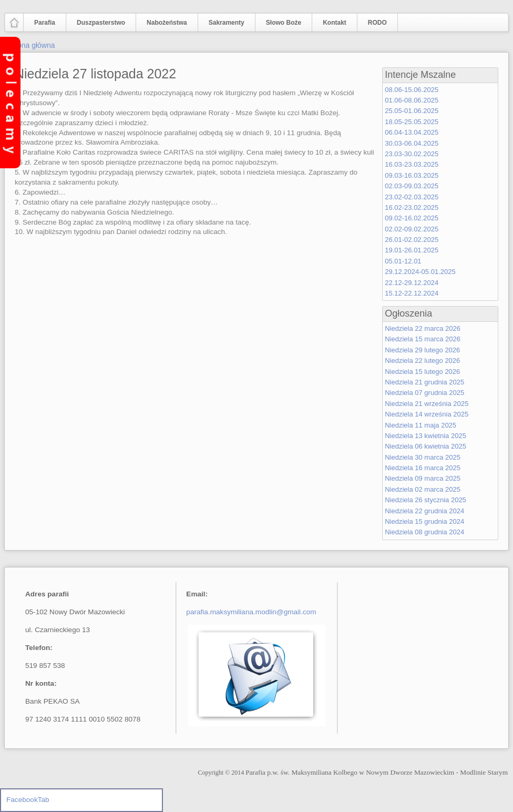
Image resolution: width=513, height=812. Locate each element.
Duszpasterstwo (99, 23)
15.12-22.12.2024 (412, 293)
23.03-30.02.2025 (412, 154)
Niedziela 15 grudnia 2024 (424, 521)
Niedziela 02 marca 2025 (423, 489)
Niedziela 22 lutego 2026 (422, 361)
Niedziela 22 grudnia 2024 (424, 511)
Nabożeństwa (165, 23)
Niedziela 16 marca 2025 (423, 468)
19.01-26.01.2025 (412, 250)
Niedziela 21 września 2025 (427, 404)
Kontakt (335, 23)
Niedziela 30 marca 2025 (423, 457)
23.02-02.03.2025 (412, 197)
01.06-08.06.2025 (412, 100)
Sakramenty (227, 23)
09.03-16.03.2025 (412, 175)
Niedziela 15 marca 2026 (423, 339)
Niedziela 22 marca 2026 (423, 328)
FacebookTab (28, 800)
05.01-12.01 (403, 261)
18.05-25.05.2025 (412, 122)
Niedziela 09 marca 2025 (423, 478)
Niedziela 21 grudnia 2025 (424, 382)
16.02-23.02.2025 (412, 207)
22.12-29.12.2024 (412, 283)
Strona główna (32, 45)
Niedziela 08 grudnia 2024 (424, 532)
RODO (377, 23)
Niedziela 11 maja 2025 (420, 425)
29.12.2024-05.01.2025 (420, 272)
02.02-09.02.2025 (412, 229)
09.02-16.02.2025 (412, 218)
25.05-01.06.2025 (412, 111)
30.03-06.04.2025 (412, 143)
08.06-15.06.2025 (412, 90)
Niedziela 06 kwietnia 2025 (425, 446)
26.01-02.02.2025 (412, 240)
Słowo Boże (284, 23)
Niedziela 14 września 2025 (427, 414)
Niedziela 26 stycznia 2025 (425, 500)
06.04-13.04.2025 (412, 132)
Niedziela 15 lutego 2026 (422, 372)
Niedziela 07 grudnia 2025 (424, 393)
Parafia (42, 23)
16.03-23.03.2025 (412, 164)
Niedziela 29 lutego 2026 (422, 350)
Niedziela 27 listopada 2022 (95, 74)
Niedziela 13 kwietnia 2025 (425, 436)
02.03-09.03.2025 (412, 186)
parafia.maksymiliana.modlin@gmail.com (251, 612)
